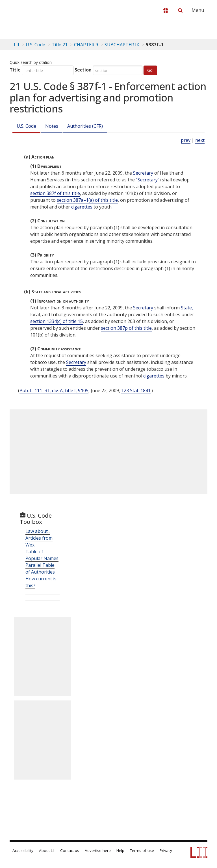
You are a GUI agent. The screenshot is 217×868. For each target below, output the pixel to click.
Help (120, 850)
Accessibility (23, 850)
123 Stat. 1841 (136, 390)
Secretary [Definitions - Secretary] (143, 173)
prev (186, 140)
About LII (47, 850)
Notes (52, 126)
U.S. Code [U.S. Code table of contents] (35, 45)
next (200, 140)
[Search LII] (180, 10)
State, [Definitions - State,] (186, 308)
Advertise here (98, 850)
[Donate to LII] (166, 10)
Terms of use (142, 850)
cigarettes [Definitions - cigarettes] (82, 207)
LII (17, 45)
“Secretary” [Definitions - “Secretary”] (148, 180)
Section (83, 70)
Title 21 (60, 45)
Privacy (166, 850)
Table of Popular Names (42, 555)
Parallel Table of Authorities (40, 568)
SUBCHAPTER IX (122, 45)
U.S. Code (26, 126)
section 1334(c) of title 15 (57, 321)
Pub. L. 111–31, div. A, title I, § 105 (54, 390)
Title (15, 70)
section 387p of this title (126, 328)
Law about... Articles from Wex (39, 538)
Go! (150, 70)
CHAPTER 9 (86, 45)
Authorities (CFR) (85, 126)
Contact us (70, 850)
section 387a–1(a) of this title (87, 200)
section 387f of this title (55, 193)
